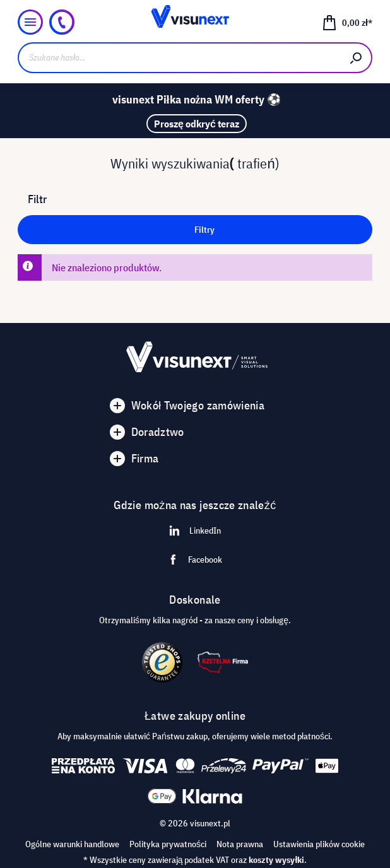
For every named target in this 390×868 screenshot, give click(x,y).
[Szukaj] (357, 58)
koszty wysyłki (276, 860)
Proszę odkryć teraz (197, 124)
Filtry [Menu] (195, 228)
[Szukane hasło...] (180, 58)
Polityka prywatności (168, 844)
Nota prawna (240, 844)
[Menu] (30, 22)
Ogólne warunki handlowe (72, 844)
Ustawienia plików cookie (319, 844)
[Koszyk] (347, 22)
